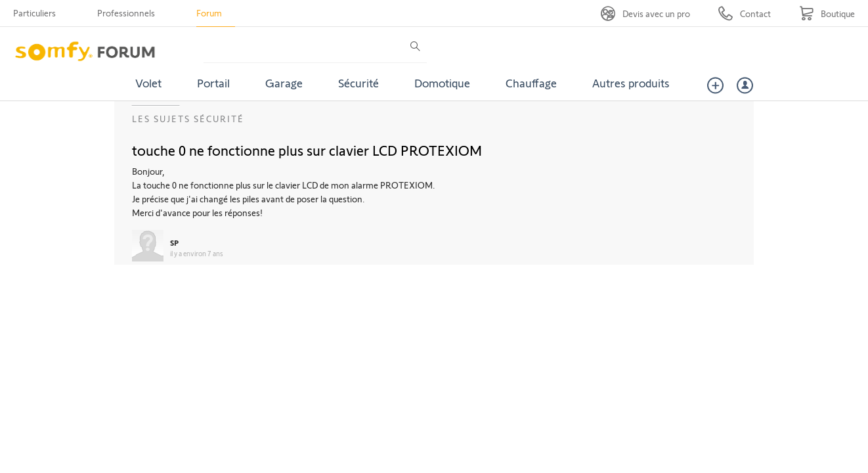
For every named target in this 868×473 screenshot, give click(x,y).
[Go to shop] (827, 13)
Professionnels (126, 13)
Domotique (442, 83)
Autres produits (631, 83)
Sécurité (358, 83)
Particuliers (34, 13)
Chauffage (531, 83)
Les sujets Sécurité (188, 119)
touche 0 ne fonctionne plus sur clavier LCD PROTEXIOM (307, 150)
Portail (213, 83)
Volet (148, 83)
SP (174, 242)
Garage (284, 83)
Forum (209, 13)
